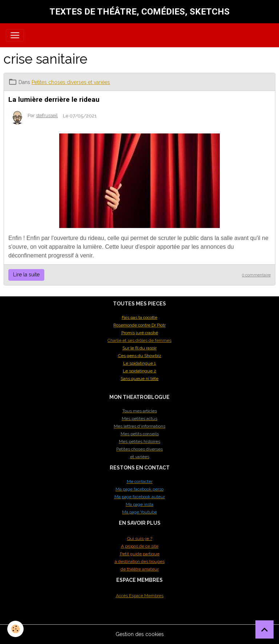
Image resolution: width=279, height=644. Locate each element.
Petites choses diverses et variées (71, 82)
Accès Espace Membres (140, 596)
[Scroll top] (264, 629)
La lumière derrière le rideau (54, 99)
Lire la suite (26, 275)
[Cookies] (15, 629)
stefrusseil (47, 115)
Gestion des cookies (140, 634)
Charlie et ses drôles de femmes (139, 340)
